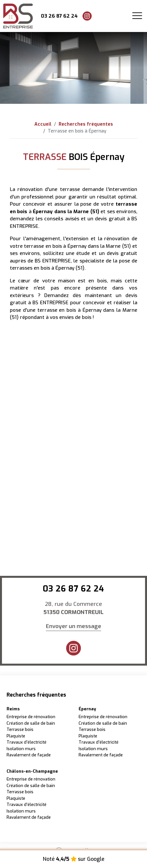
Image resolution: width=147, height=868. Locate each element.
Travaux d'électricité (27, 742)
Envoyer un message (73, 626)
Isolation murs (21, 749)
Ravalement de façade (29, 755)
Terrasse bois (20, 729)
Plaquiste (16, 736)
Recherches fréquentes (86, 124)
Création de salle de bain (31, 723)
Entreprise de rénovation (31, 717)
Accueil (43, 124)
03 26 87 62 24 (59, 16)
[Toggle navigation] (137, 16)
